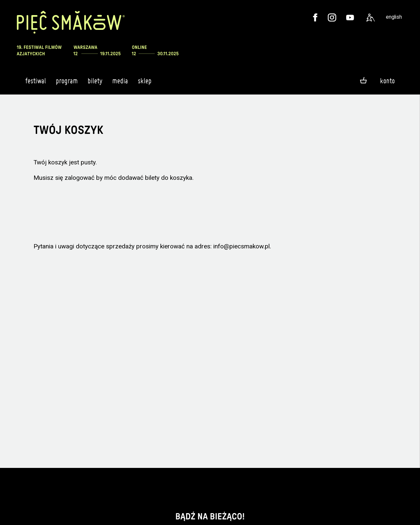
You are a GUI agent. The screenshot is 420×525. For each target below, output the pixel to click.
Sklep (145, 84)
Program (67, 84)
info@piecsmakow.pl (241, 246)
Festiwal (36, 84)
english (394, 17)
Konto (387, 81)
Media (120, 84)
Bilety (95, 84)
